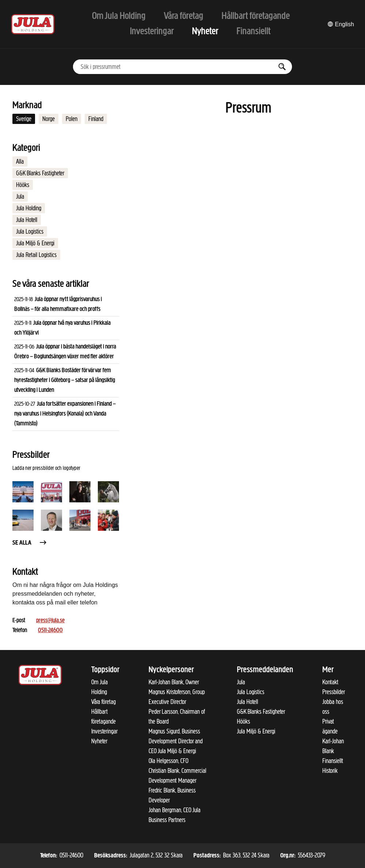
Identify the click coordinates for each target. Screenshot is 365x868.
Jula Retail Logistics (36, 255)
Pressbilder (334, 692)
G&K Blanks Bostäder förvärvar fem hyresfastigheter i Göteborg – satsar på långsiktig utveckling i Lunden (65, 380)
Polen (72, 119)
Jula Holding (29, 208)
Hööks (23, 185)
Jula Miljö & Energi (35, 243)
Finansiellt (333, 761)
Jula (20, 196)
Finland (96, 119)
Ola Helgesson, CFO (168, 761)
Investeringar (104, 731)
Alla (20, 161)
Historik (330, 771)
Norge (49, 119)
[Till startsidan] (33, 24)
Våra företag (103, 702)
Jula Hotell (27, 220)
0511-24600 (50, 630)
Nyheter (99, 741)
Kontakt (330, 682)
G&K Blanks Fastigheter (40, 173)
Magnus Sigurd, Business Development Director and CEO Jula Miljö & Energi (176, 741)
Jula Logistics (30, 231)
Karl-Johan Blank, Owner (174, 682)
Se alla (30, 543)
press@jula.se (50, 621)
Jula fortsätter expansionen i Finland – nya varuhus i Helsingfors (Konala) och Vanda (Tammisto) (65, 414)
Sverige (24, 119)
